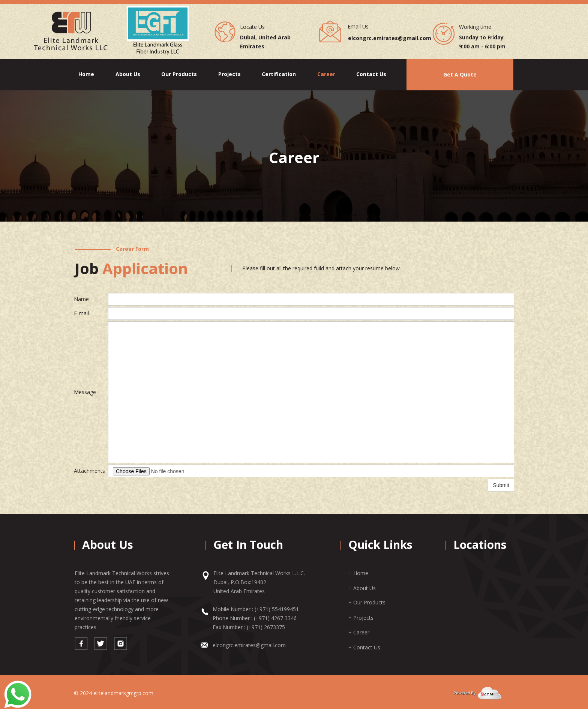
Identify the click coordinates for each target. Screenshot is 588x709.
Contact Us (371, 74)
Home (86, 74)
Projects (229, 74)
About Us (128, 74)
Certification (279, 74)
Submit (501, 485)
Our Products (179, 74)
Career (326, 74)
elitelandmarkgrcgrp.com (123, 693)
